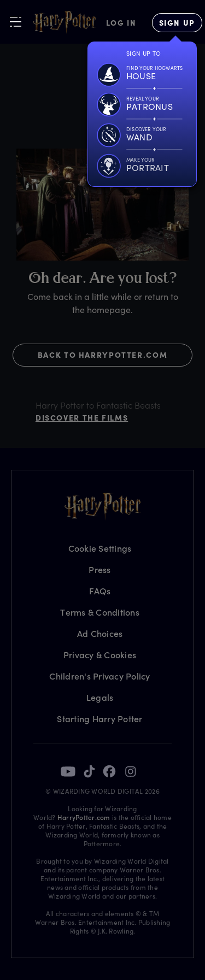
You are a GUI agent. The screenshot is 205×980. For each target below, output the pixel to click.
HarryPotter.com (84, 817)
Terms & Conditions (100, 612)
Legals (100, 697)
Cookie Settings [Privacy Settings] (100, 548)
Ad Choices (100, 633)
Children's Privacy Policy (99, 676)
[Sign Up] (177, 23)
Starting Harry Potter (99, 719)
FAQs (100, 591)
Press (99, 569)
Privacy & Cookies (100, 655)
